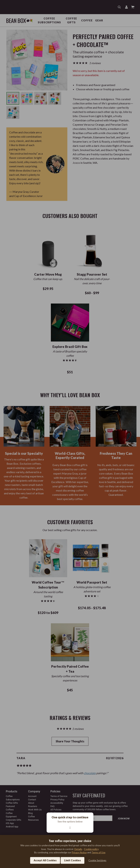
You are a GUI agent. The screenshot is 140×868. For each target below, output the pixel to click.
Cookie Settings (97, 860)
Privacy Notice (79, 852)
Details (78, 849)
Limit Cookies (72, 860)
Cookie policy (91, 849)
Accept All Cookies (45, 860)
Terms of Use (98, 852)
